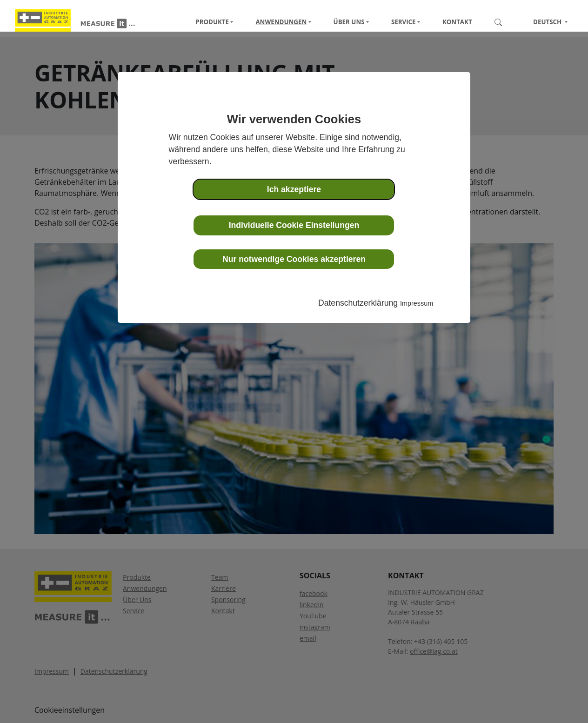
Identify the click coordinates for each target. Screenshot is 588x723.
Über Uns (349, 22)
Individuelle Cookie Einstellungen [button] (294, 225)
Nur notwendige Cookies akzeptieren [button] (294, 259)
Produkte (212, 22)
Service (404, 22)
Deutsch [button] (544, 22)
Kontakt (457, 22)
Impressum (417, 303)
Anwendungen (281, 22)
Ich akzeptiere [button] (294, 189)
